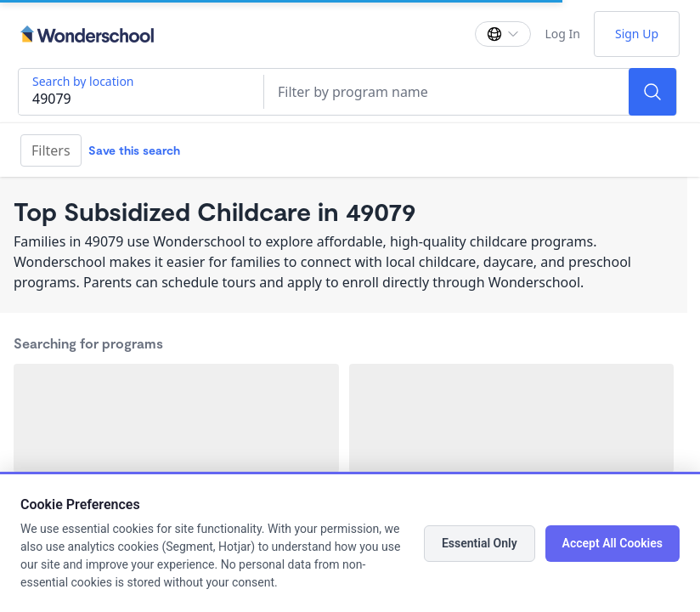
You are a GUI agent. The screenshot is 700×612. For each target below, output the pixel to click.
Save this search (134, 150)
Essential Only (480, 543)
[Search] (652, 92)
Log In (562, 34)
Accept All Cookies (612, 543)
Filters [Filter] (51, 150)
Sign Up (637, 34)
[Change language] (503, 34)
